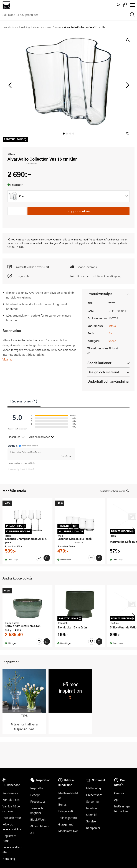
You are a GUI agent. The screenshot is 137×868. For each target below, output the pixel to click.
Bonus (62, 804)
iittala (11, 154)
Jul (32, 833)
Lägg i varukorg (79, 211)
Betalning (9, 859)
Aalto (112, 333)
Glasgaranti (66, 824)
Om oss (119, 793)
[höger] (127, 85)
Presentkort (94, 795)
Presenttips (38, 801)
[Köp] (47, 558)
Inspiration (37, 788)
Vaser (58, 27)
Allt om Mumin (40, 826)
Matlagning (93, 788)
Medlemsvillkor (68, 831)
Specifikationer (99, 363)
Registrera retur (9, 838)
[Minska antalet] (11, 211)
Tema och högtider (37, 810)
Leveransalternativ (12, 850)
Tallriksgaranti (68, 818)
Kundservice (10, 793)
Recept (35, 795)
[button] (128, 134)
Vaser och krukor (42, 27)
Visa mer (8, 359)
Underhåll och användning (108, 381)
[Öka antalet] (23, 211)
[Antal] (17, 211)
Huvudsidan (9, 27)
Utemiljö (92, 815)
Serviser (92, 821)
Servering (92, 801)
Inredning (24, 27)
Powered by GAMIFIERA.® (21, 469)
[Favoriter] (39, 558)
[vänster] (10, 85)
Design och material (103, 372)
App (117, 800)
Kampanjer (93, 828)
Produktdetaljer (100, 294)
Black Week (38, 819)
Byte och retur (12, 818)
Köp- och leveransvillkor (12, 827)
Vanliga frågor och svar (12, 809)
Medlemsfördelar (68, 795)
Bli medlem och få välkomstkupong (99, 276)
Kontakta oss (11, 800)
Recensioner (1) (24, 401)
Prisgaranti (22, 276)
